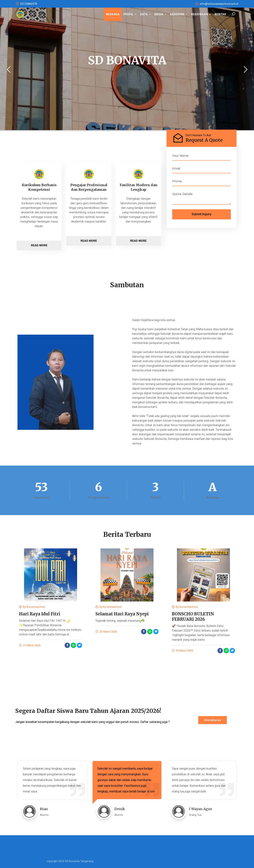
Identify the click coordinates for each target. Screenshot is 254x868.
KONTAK (220, 14)
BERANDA (113, 14)
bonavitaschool (36, 607)
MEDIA (160, 14)
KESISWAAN (201, 14)
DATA (145, 14)
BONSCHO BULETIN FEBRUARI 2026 (193, 617)
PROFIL (130, 14)
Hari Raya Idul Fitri (40, 614)
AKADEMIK (179, 14)
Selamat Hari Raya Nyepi (122, 614)
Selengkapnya (213, 720)
